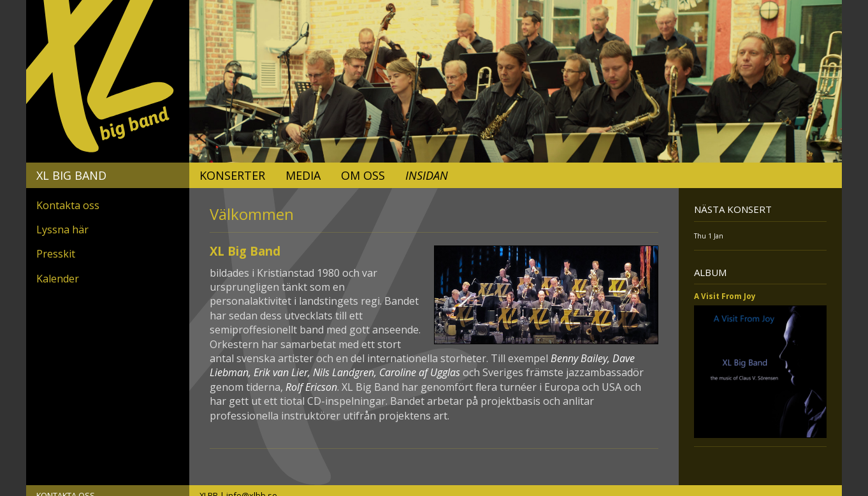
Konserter (232, 175)
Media (303, 175)
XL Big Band (71, 175)
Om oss (363, 175)
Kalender (58, 279)
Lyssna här (62, 230)
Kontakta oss (68, 205)
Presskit (56, 254)
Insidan (427, 175)
